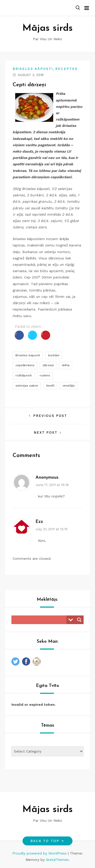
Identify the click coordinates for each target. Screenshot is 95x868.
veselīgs (69, 386)
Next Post (46, 432)
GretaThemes (57, 860)
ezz (39, 522)
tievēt (50, 386)
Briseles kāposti (33, 69)
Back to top (48, 841)
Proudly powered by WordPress (40, 853)
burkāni (54, 355)
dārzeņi (48, 365)
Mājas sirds (48, 28)
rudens (45, 375)
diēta (66, 365)
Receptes (66, 69)
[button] (78, 8)
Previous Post (50, 416)
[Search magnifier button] (79, 620)
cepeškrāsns (25, 365)
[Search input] (40, 620)
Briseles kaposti (28, 355)
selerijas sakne (27, 386)
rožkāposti (24, 375)
